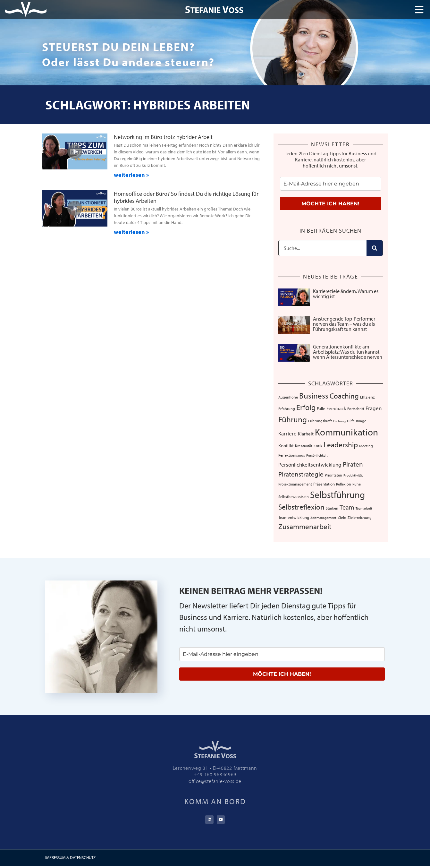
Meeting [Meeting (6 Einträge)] (366, 446)
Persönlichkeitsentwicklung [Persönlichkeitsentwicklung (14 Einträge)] (310, 464)
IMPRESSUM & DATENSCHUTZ (70, 860)
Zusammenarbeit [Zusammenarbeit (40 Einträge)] (305, 526)
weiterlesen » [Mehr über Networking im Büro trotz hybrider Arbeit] (131, 175)
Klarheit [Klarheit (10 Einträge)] (306, 434)
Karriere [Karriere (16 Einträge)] (287, 433)
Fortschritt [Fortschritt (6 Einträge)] (356, 409)
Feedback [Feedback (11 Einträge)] (336, 408)
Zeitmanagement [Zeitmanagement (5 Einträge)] (323, 518)
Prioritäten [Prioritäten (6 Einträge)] (333, 475)
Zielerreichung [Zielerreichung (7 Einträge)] (360, 517)
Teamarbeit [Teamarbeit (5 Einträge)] (364, 508)
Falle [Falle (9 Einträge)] (321, 408)
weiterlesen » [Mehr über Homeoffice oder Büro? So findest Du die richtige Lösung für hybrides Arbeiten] (131, 232)
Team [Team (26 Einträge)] (347, 507)
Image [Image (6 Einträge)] (361, 421)
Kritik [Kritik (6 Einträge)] (318, 446)
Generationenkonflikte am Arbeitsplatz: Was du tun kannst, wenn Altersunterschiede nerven (348, 352)
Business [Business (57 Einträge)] (314, 395)
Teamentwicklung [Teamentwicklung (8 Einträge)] (294, 517)
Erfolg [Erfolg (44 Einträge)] (306, 407)
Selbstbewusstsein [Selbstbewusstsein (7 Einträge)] (294, 496)
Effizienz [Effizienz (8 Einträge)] (367, 397)
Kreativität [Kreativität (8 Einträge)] (304, 446)
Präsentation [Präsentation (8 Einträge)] (324, 484)
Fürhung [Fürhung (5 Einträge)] (339, 421)
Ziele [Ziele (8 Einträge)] (342, 517)
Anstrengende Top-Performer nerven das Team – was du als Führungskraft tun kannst (344, 324)
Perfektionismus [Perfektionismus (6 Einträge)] (292, 455)
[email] (331, 184)
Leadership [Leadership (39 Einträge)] (341, 445)
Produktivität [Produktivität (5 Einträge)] (353, 475)
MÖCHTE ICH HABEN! (330, 204)
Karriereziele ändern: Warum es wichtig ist (346, 294)
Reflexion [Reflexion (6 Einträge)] (344, 484)
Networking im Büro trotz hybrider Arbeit (163, 137)
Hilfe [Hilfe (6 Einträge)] (351, 421)
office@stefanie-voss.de (215, 781)
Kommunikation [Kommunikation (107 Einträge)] (346, 432)
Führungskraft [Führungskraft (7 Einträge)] (320, 421)
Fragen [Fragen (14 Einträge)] (374, 408)
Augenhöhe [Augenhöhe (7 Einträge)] (288, 397)
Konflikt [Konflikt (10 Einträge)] (286, 446)
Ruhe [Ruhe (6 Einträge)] (357, 484)
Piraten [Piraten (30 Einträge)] (353, 464)
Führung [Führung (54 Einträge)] (293, 419)
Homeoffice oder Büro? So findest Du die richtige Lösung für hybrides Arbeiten (186, 197)
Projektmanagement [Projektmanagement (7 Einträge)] (295, 484)
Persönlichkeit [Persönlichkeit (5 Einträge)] (317, 455)
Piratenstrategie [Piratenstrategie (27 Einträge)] (301, 474)
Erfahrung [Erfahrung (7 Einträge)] (287, 408)
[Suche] (375, 248)
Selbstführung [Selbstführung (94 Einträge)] (337, 494)
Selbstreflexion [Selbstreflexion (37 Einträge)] (301, 507)
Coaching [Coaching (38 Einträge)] (344, 396)
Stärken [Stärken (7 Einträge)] (332, 508)
